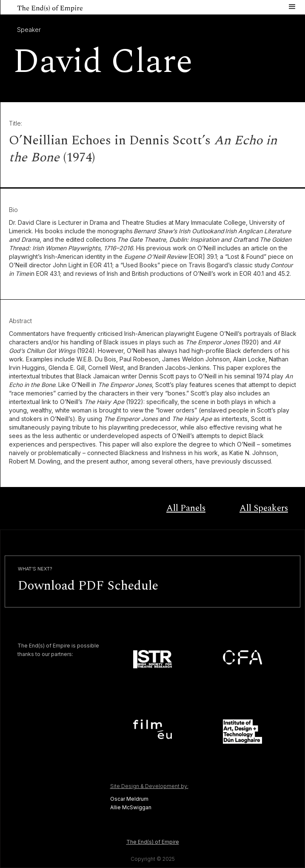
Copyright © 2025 (153, 859)
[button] (292, 6)
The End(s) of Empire (153, 842)
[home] (41, 7)
